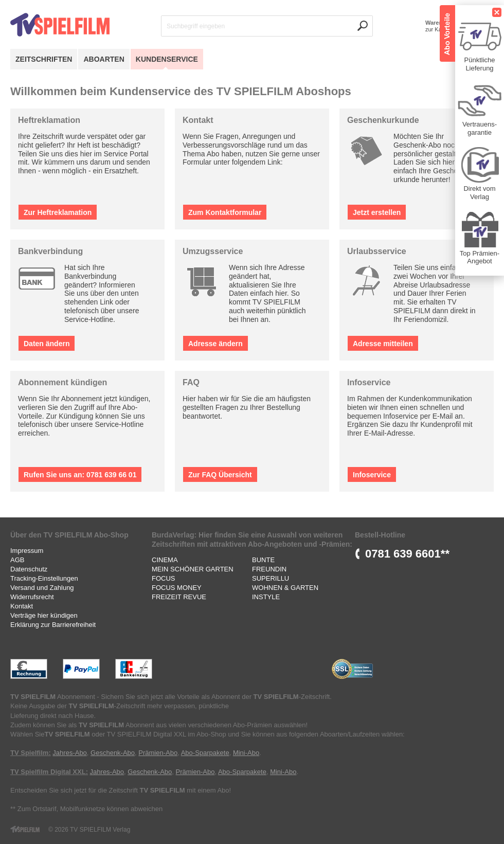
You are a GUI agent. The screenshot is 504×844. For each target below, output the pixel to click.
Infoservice (369, 382)
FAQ (191, 382)
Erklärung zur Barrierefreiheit (53, 625)
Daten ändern (47, 344)
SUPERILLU (271, 578)
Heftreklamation (49, 120)
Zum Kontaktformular (225, 212)
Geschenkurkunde (383, 120)
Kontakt (198, 120)
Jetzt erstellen (377, 212)
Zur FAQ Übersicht (220, 475)
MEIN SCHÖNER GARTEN (193, 569)
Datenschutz (29, 569)
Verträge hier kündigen (44, 615)
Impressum (27, 551)
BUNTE (263, 560)
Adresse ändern (215, 344)
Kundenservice (167, 59)
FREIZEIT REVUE (179, 597)
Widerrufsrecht (32, 597)
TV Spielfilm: (31, 753)
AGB (17, 560)
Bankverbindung (50, 251)
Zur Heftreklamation (58, 212)
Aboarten (104, 59)
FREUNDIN (269, 569)
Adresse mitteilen (383, 344)
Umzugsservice (213, 251)
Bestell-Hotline (380, 535)
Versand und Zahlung (42, 588)
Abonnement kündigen (62, 382)
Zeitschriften (44, 59)
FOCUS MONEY (177, 588)
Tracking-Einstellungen (44, 578)
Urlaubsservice (377, 251)
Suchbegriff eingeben (196, 26)
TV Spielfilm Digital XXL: (49, 772)
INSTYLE (266, 597)
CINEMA (165, 560)
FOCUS (164, 578)
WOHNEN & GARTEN (285, 588)
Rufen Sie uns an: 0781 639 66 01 (80, 475)
